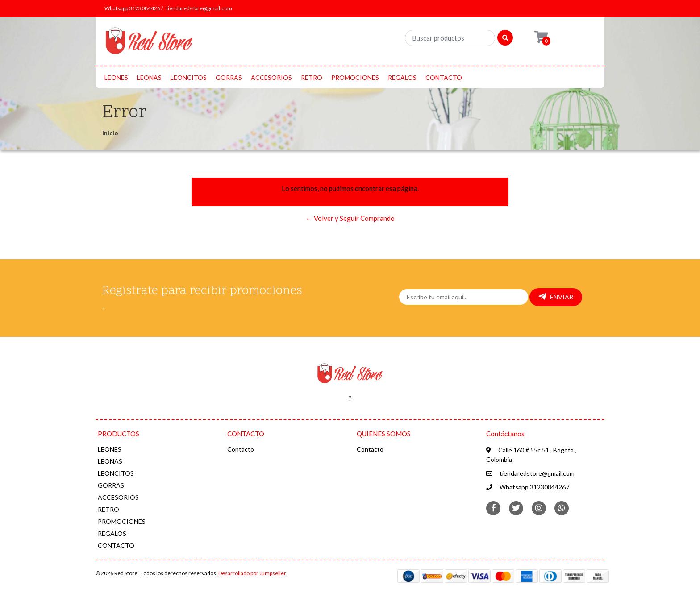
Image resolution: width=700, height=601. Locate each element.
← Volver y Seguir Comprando (350, 218)
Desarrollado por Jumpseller (252, 573)
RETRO (312, 77)
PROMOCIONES (355, 77)
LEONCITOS (189, 77)
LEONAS (149, 77)
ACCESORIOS (271, 77)
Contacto (241, 449)
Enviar (556, 297)
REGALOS (402, 77)
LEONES (116, 77)
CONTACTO (444, 77)
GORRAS (229, 77)
